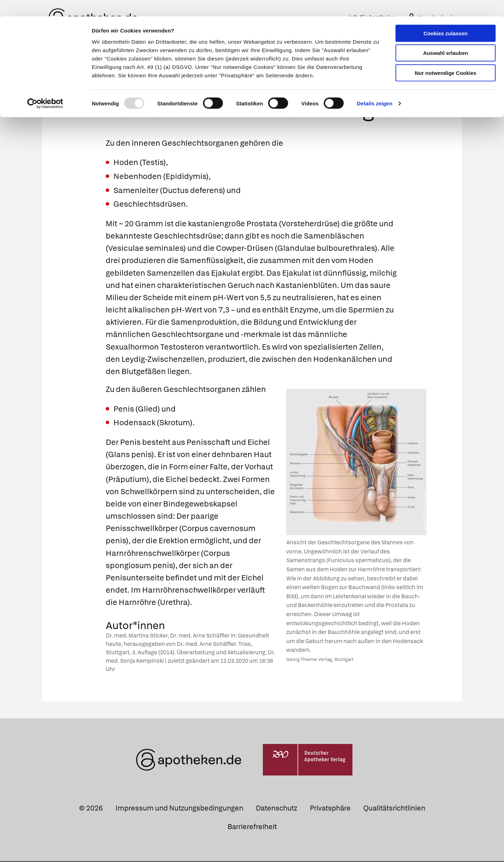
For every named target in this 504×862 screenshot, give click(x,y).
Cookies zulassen (446, 17)
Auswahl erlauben (446, 37)
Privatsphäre (330, 809)
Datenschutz (276, 809)
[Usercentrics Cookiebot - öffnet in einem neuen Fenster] (45, 88)
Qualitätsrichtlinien (394, 809)
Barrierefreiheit (252, 828)
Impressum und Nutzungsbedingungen (179, 809)
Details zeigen (375, 87)
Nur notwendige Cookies (446, 57)
